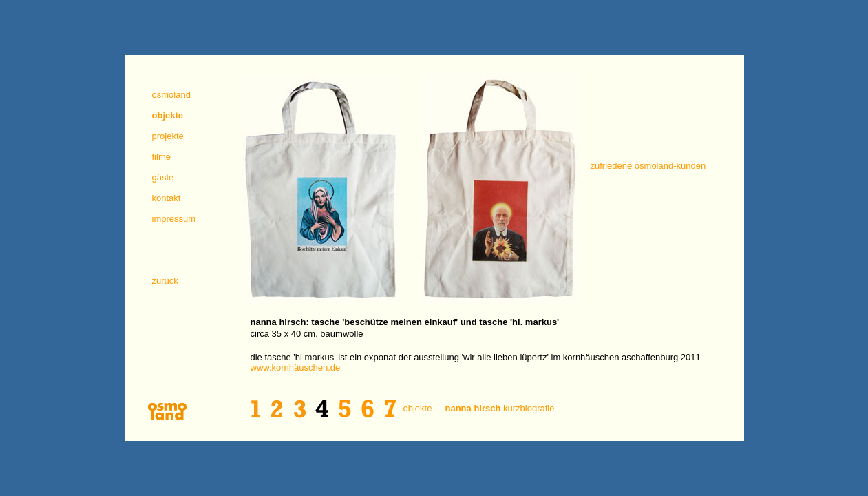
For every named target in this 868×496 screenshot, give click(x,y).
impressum (174, 219)
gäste (163, 177)
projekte (168, 136)
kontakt (167, 198)
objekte (418, 408)
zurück (165, 281)
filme (161, 157)
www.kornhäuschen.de (296, 368)
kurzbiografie (500, 408)
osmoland (171, 95)
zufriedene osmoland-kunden (648, 166)
